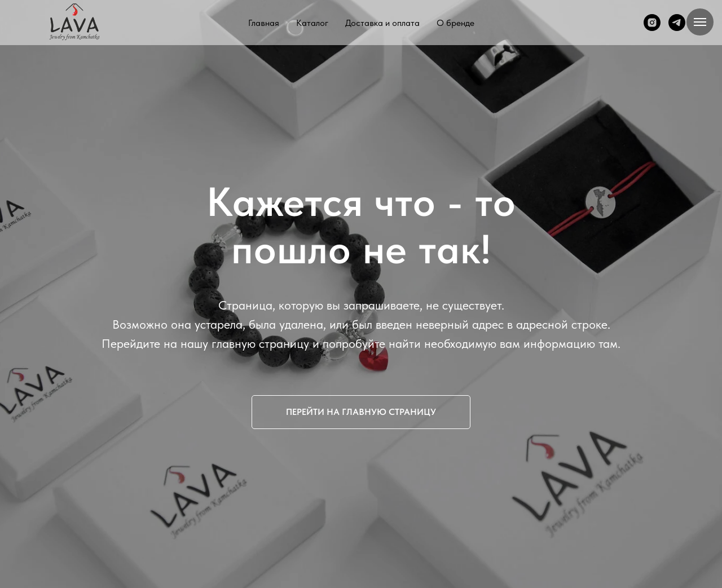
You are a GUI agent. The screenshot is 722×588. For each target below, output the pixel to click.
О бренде (455, 23)
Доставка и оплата (382, 23)
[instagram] (652, 23)
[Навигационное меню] (700, 22)
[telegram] (677, 23)
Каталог (312, 23)
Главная (264, 23)
